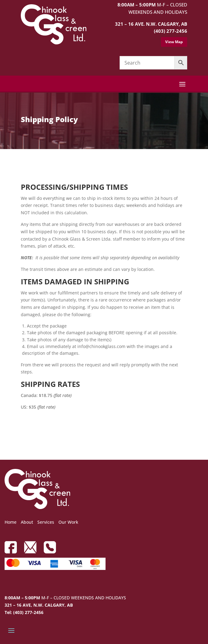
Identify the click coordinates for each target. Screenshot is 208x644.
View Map (174, 42)
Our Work (68, 522)
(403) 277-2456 (171, 31)
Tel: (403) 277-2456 (24, 612)
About (27, 522)
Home (11, 522)
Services (46, 522)
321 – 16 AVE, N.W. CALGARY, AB (39, 605)
